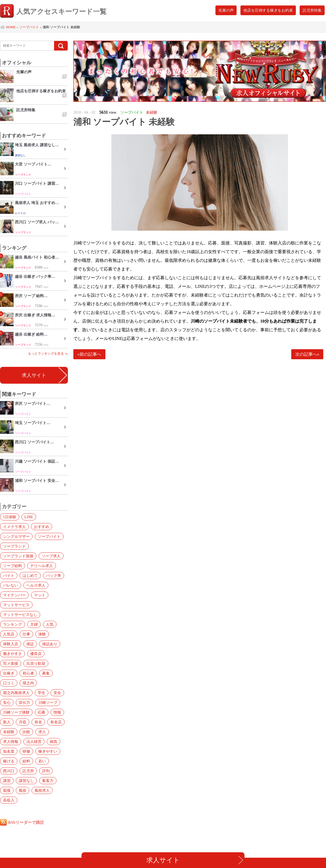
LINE (29, 517)
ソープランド (14, 546)
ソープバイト (49, 536)
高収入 (9, 800)
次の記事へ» (307, 354)
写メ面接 (11, 663)
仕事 (26, 634)
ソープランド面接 (18, 556)
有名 (38, 722)
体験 (42, 634)
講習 (7, 781)
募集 (46, 673)
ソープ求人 (51, 556)
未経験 (9, 732)
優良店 (36, 654)
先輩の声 (226, 10)
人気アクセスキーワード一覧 (53, 12)
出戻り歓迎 (36, 663)
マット (40, 595)
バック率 (54, 576)
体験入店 (11, 644)
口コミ (9, 683)
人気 (50, 624)
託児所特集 (312, 10)
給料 (26, 761)
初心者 (28, 673)
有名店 (56, 722)
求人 (42, 732)
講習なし (26, 781)
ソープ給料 (12, 566)
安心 (7, 702)
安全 (57, 693)
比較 (26, 732)
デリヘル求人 (42, 566)
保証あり (50, 644)
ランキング (12, 624)
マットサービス (16, 605)
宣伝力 (24, 702)
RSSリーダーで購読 (26, 822)
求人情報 (11, 742)
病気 (54, 742)
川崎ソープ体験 (16, 712)
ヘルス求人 (36, 585)
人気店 (9, 634)
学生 (42, 693)
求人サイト (34, 375)
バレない (11, 585)
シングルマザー (16, 536)
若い (42, 761)
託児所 (28, 771)
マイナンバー (14, 595)
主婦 (34, 624)
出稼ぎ (9, 673)
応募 (42, 712)
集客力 (48, 781)
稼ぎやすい (48, 751)
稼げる (9, 761)
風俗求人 (42, 790)
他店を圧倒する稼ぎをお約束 (268, 10)
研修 (26, 751)
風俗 (23, 790)
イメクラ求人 (14, 527)
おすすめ (42, 527)
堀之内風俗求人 (16, 693)
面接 (7, 790)
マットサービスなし (20, 615)
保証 (30, 644)
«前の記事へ (89, 354)
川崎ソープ (48, 702)
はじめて (30, 576)
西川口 (9, 771)
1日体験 (10, 517)
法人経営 (34, 742)
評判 (46, 771)
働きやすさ (12, 654)
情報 (57, 712)
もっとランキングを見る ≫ (48, 354)
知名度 (9, 751)
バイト (9, 576)
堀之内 (28, 683)
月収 (23, 722)
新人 (7, 722)
